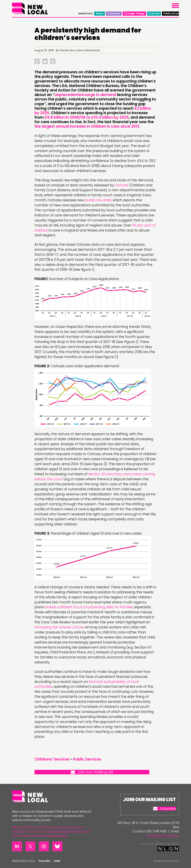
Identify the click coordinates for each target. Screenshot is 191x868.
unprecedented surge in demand (85, 95)
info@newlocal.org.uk (163, 836)
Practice (154, 14)
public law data (98, 200)
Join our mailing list (92, 772)
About (100, 14)
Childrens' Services (52, 759)
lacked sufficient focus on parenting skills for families (89, 607)
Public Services (87, 759)
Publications (171, 14)
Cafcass (122, 185)
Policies (44, 861)
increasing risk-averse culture (59, 627)
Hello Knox (172, 861)
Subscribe (165, 809)
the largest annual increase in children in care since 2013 (87, 126)
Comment (114, 14)
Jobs (57, 861)
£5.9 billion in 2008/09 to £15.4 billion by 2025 (87, 117)
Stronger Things (134, 14)
